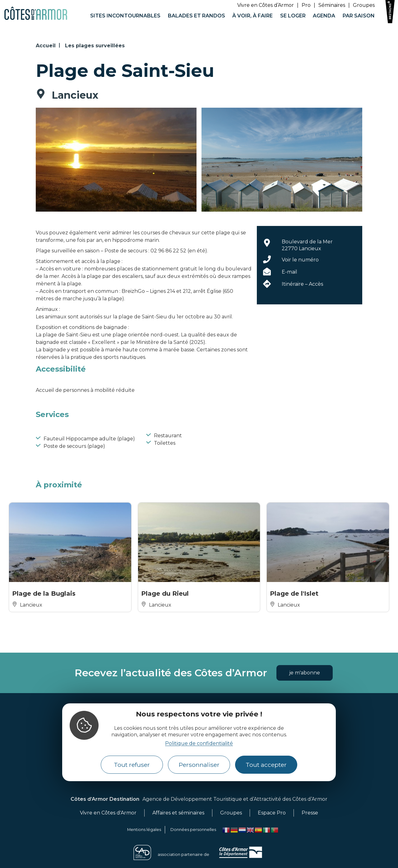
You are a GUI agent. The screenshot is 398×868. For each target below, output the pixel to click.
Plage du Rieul (165, 594)
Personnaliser (199, 765)
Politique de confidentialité (199, 743)
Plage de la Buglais (44, 594)
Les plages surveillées (95, 46)
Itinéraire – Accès (302, 284)
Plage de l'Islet (294, 594)
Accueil (46, 46)
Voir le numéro (300, 260)
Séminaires (332, 5)
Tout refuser (132, 765)
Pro (306, 5)
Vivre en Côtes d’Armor (266, 5)
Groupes (364, 5)
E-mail (289, 272)
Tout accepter (266, 765)
